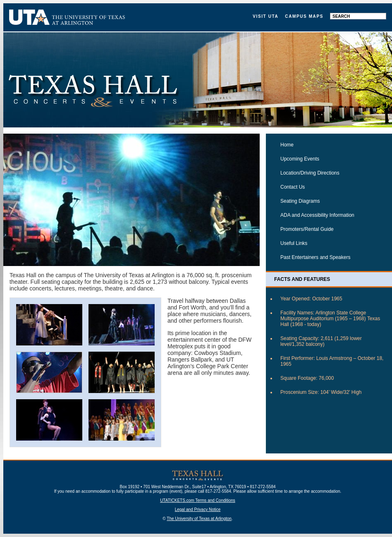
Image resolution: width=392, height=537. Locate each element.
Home (287, 145)
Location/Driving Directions (310, 173)
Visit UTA (265, 16)
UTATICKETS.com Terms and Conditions (198, 500)
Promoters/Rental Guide (307, 229)
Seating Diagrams (300, 201)
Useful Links (294, 243)
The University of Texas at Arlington (199, 519)
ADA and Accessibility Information (317, 215)
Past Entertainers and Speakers (315, 257)
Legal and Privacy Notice (198, 509)
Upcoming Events (300, 159)
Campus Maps (304, 16)
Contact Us (293, 187)
